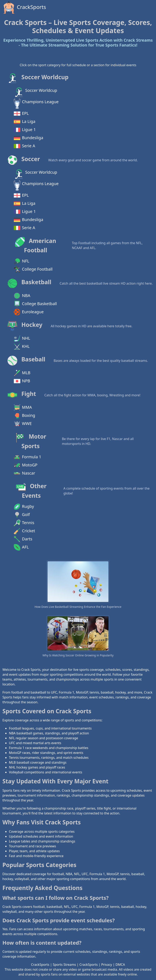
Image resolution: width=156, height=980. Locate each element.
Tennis (24, 523)
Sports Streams (64, 965)
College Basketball (35, 304)
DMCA (120, 965)
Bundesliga (29, 138)
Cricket (24, 531)
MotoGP (26, 465)
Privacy (107, 965)
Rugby (24, 507)
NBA (22, 296)
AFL (21, 547)
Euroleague (29, 312)
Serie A (24, 146)
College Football (33, 269)
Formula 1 (28, 457)
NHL (22, 338)
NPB (22, 381)
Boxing (24, 416)
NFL (22, 261)
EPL (21, 114)
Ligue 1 (25, 130)
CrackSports (24, 8)
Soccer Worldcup (35, 92)
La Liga (25, 122)
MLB (22, 373)
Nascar (24, 473)
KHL (22, 347)
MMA (23, 408)
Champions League (36, 104)
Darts (23, 539)
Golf (22, 515)
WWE (23, 424)
